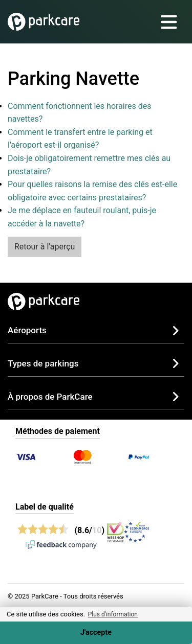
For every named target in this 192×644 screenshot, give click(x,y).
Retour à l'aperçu (45, 247)
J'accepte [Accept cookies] (96, 632)
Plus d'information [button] (113, 614)
